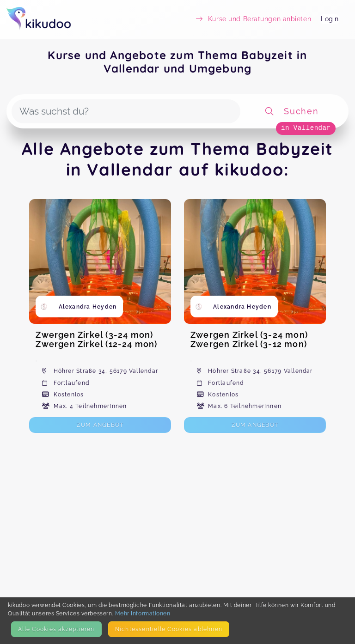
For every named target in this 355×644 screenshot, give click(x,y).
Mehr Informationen (143, 613)
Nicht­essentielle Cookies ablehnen (169, 629)
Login (330, 19)
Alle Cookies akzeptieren (56, 629)
